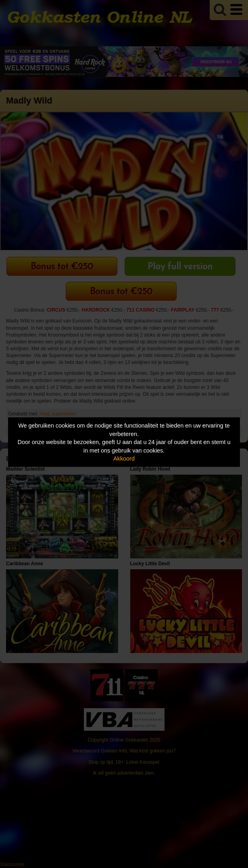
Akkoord (124, 459)
